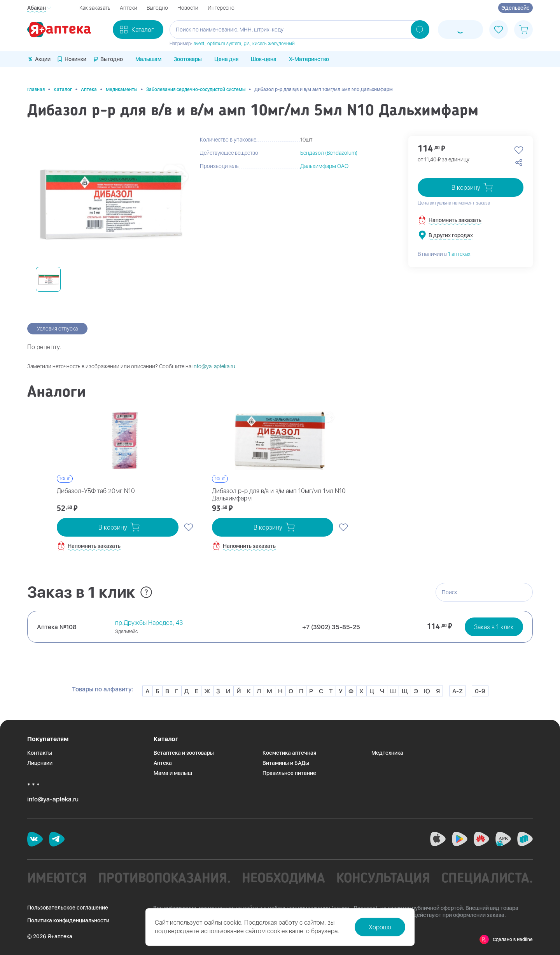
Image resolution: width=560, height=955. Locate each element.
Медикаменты (122, 89)
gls (247, 44)
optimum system (224, 44)
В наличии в (444, 254)
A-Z (458, 691)
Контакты (40, 753)
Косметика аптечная (289, 753)
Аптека (89, 89)
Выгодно (157, 8)
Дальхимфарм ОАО (324, 166)
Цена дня (226, 59)
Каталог (63, 89)
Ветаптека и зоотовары (184, 753)
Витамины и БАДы (286, 763)
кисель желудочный (274, 44)
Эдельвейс (515, 8)
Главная (36, 89)
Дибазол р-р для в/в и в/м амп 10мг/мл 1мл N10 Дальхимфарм (279, 495)
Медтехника (387, 753)
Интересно (221, 8)
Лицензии (40, 763)
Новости (188, 8)
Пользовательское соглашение (68, 908)
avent (199, 44)
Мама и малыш (173, 773)
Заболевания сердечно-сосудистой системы (196, 89)
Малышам (148, 59)
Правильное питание (289, 773)
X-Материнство (309, 59)
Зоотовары (188, 59)
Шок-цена (264, 59)
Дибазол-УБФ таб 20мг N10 (96, 491)
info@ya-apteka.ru (214, 366)
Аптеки (129, 8)
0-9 (480, 691)
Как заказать (95, 8)
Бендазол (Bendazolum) (329, 153)
